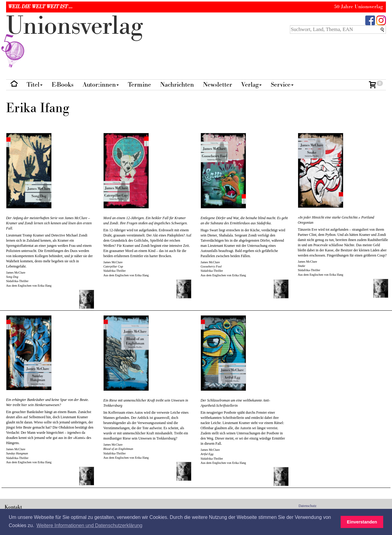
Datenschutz (308, 506)
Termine (139, 85)
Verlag (251, 85)
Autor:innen (101, 85)
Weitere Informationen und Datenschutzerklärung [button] (89, 525)
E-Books (63, 85)
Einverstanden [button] (362, 522)
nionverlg (74, 40)
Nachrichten (177, 85)
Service (282, 85)
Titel (35, 85)
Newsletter (218, 85)
